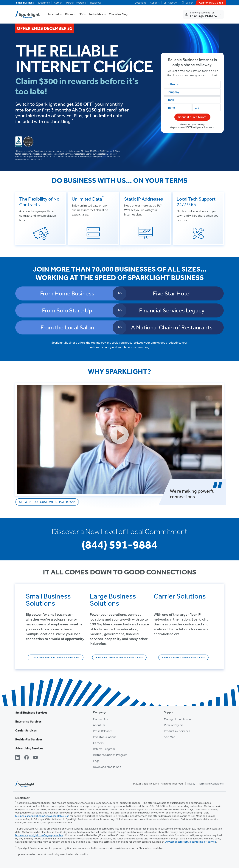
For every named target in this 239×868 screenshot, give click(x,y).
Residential (96, 3)
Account (171, 3)
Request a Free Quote (192, 117)
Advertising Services (29, 748)
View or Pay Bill (173, 725)
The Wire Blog (118, 14)
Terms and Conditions (211, 784)
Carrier (58, 3)
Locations (140, 3)
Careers (98, 743)
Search (187, 3)
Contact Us (100, 719)
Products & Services (177, 731)
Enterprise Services (28, 721)
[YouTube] (35, 758)
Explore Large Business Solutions (119, 657)
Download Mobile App (107, 767)
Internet (54, 14)
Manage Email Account (179, 719)
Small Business (25, 3)
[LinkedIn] (18, 758)
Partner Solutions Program (110, 755)
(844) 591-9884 (119, 545)
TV (82, 14)
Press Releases (103, 731)
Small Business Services (31, 713)
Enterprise (44, 3)
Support (155, 3)
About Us (99, 725)
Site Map (170, 737)
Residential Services (29, 739)
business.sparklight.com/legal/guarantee (39, 835)
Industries (96, 14)
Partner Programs (76, 3)
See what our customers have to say (47, 502)
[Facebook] (27, 758)
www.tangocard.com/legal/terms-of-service (190, 842)
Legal (97, 761)
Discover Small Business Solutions (56, 657)
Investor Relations (105, 737)
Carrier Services (26, 730)
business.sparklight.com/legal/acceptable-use (42, 816)
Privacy (191, 784)
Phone (69, 14)
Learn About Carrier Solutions (183, 657)
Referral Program (104, 749)
